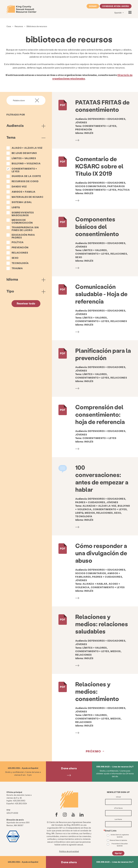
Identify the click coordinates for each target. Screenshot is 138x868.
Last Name (118, 819)
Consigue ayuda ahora (116, 6)
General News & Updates (118, 840)
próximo (93, 751)
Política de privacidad (69, 851)
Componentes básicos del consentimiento (97, 226)
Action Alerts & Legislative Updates (120, 836)
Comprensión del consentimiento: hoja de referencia (100, 414)
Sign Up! (118, 853)
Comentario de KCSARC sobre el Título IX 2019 (99, 166)
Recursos (19, 26)
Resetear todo (26, 303)
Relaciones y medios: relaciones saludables (102, 624)
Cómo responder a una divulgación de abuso (101, 553)
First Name (119, 808)
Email (119, 797)
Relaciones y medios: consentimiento (97, 691)
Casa (9, 26)
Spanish (118, 13)
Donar (93, 6)
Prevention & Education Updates (120, 845)
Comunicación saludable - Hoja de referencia (101, 294)
